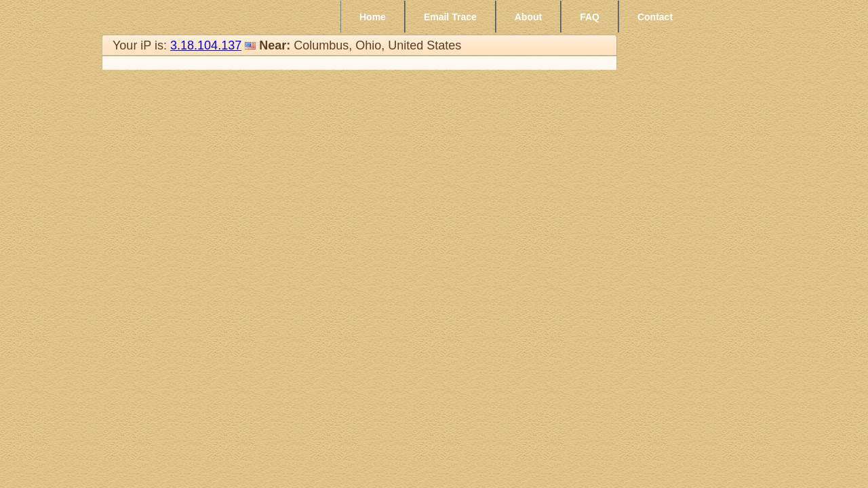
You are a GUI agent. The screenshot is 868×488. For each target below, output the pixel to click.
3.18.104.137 (206, 45)
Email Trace (450, 17)
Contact (655, 17)
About (528, 17)
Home (373, 17)
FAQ (590, 17)
